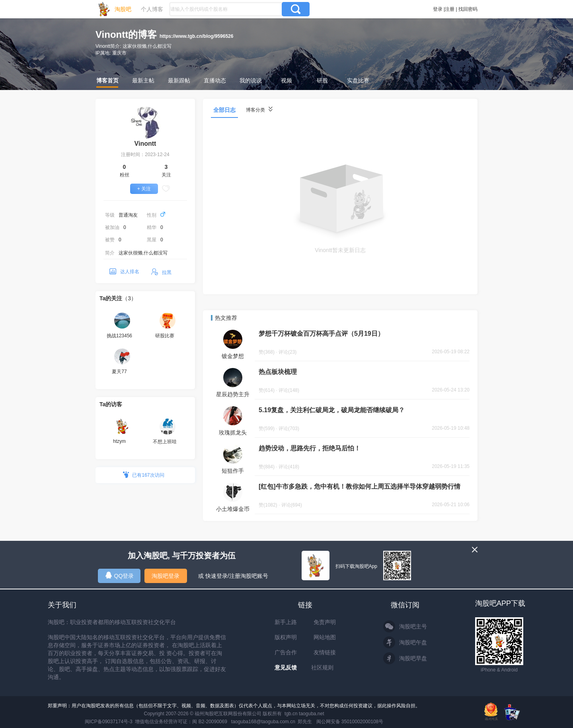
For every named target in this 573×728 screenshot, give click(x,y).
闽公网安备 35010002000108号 (350, 722)
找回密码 (468, 9)
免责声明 (325, 622)
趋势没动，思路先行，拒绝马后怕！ (310, 448)
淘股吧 (123, 9)
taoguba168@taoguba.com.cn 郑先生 (272, 722)
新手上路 (286, 622)
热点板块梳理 (278, 372)
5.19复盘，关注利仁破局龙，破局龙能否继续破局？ (332, 410)
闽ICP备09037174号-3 (109, 722)
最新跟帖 (179, 80)
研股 (322, 80)
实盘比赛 (358, 80)
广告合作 (286, 652)
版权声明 (286, 637)
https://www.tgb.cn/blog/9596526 (197, 36)
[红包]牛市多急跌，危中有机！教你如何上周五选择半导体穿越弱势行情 (360, 486)
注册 (450, 9)
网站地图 (325, 637)
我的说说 (251, 80)
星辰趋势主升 (233, 394)
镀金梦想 (233, 356)
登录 (438, 9)
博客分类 (259, 110)
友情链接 (325, 652)
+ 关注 (144, 189)
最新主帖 (143, 80)
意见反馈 (286, 667)
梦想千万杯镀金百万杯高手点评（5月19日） (321, 334)
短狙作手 (233, 471)
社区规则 (322, 667)
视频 (286, 80)
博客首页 (107, 80)
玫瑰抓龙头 (233, 432)
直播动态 (215, 80)
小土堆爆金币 (233, 509)
